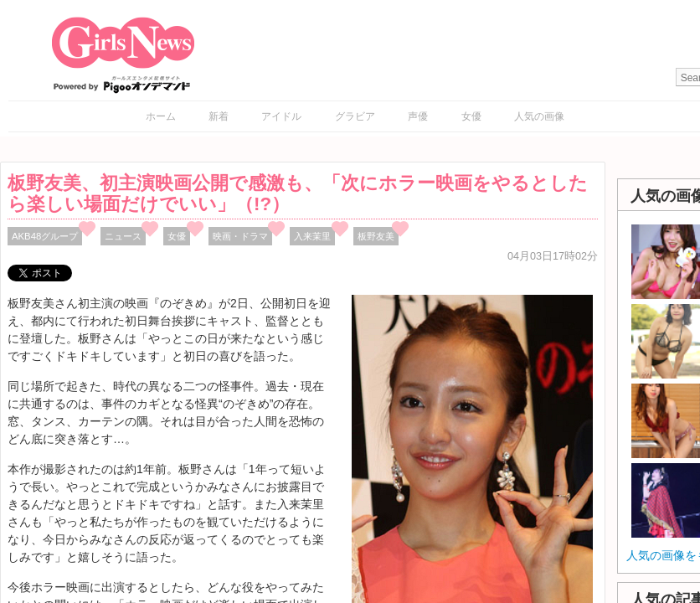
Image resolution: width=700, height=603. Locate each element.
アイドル (281, 116)
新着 (219, 116)
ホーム (161, 116)
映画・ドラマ (240, 236)
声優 (418, 116)
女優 (471, 116)
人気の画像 (539, 116)
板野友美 (376, 236)
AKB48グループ (45, 236)
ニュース (123, 236)
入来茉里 (312, 236)
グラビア (355, 116)
